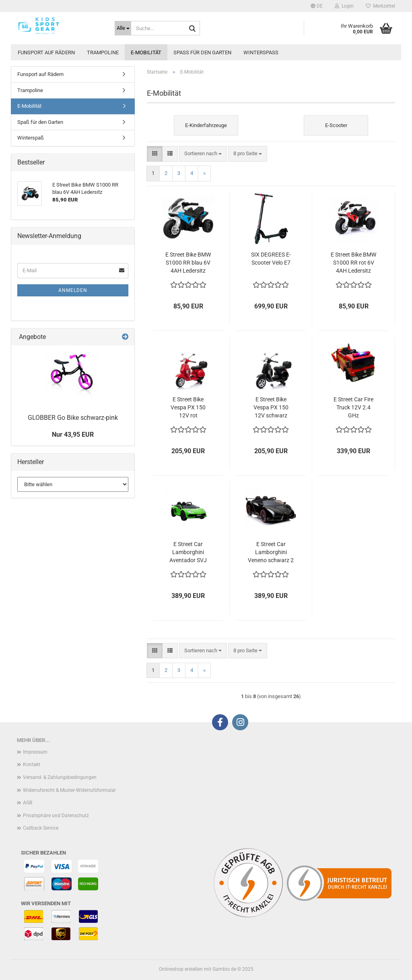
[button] (317, 6)
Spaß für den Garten (202, 52)
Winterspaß (261, 52)
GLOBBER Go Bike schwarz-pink (73, 418)
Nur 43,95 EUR (73, 435)
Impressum (35, 752)
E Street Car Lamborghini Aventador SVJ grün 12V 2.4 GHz (188, 553)
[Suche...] (123, 28)
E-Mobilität (146, 52)
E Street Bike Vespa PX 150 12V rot (188, 407)
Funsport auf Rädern (46, 52)
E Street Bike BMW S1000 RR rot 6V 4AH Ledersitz (353, 263)
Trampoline (103, 52)
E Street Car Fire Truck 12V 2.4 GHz (353, 407)
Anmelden (73, 290)
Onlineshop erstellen (181, 969)
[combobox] (203, 154)
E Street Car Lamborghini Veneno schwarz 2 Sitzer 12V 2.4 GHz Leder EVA (271, 553)
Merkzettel (380, 6)
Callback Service (41, 828)
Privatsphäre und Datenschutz (56, 816)
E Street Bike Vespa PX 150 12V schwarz (271, 407)
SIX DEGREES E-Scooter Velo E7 (271, 259)
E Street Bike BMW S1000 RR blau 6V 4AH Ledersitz (188, 263)
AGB (28, 803)
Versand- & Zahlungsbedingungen (60, 777)
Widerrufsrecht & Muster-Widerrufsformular (69, 790)
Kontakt (32, 764)
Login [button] (344, 6)
